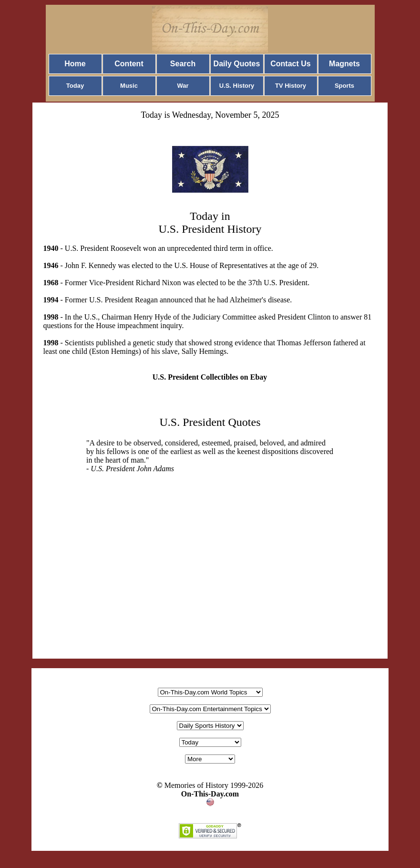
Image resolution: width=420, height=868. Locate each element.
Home (75, 64)
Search (183, 64)
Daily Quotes (237, 64)
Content (129, 64)
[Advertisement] (210, 584)
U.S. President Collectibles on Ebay (210, 377)
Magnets (344, 64)
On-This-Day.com (210, 794)
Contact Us (290, 64)
